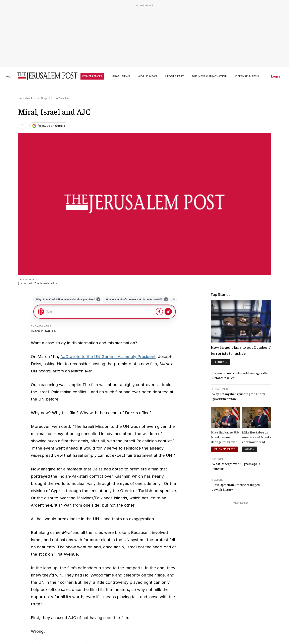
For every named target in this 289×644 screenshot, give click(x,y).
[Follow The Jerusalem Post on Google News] (49, 126)
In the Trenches (61, 98)
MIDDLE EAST (175, 76)
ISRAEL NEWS (121, 76)
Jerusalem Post (27, 98)
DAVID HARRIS (43, 326)
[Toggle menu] (8, 76)
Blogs (44, 98)
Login (275, 76)
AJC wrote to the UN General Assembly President (108, 357)
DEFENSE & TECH (247, 76)
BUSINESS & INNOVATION (210, 76)
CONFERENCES (92, 76)
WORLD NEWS (148, 76)
